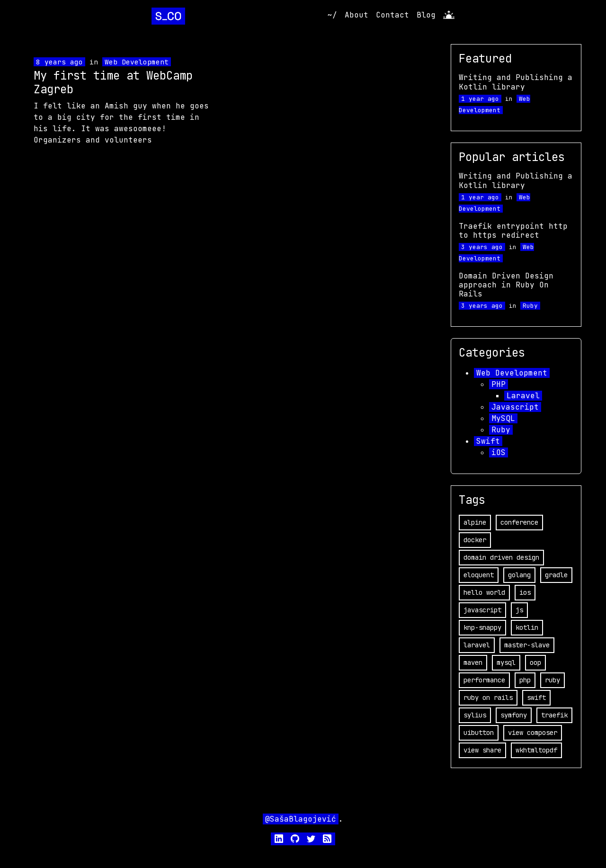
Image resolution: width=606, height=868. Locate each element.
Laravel (523, 396)
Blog (426, 15)
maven (473, 662)
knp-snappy (482, 627)
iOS (499, 452)
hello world (484, 592)
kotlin (527, 627)
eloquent (479, 575)
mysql (506, 662)
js (519, 610)
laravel (477, 645)
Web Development (137, 62)
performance (484, 680)
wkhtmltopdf (536, 750)
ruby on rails (488, 698)
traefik (554, 715)
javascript (482, 610)
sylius (475, 715)
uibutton (479, 733)
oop (535, 662)
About (356, 15)
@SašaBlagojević (301, 819)
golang (519, 575)
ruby (553, 680)
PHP (499, 384)
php (525, 680)
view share (482, 750)
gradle (556, 575)
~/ (332, 15)
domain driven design (501, 557)
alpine (475, 522)
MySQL (503, 418)
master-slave (527, 645)
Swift (488, 441)
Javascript (515, 407)
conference (519, 522)
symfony (514, 715)
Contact (392, 15)
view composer (533, 733)
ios (525, 592)
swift (536, 698)
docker (475, 540)
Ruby (530, 306)
